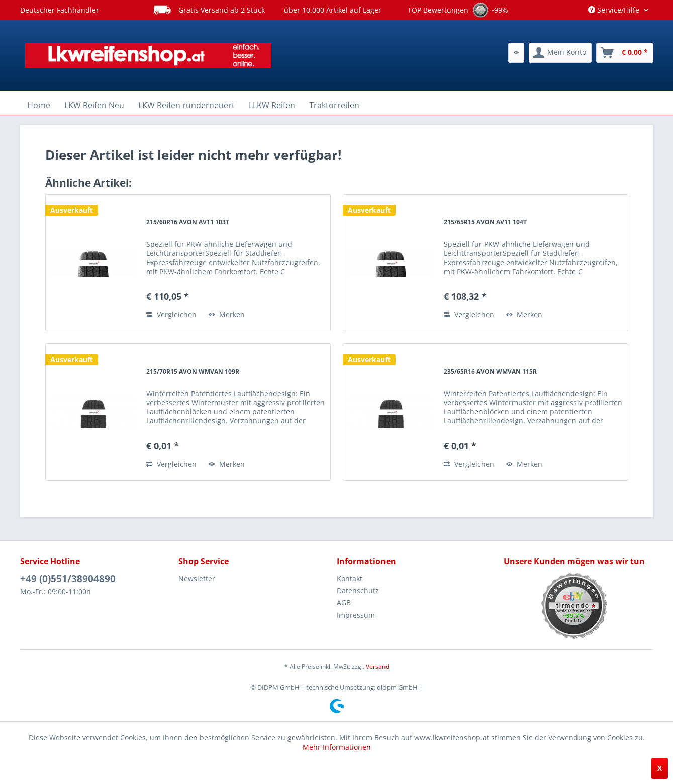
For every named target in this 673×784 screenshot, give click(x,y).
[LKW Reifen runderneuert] (186, 105)
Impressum (356, 615)
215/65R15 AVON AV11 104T (485, 222)
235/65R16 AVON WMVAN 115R (490, 371)
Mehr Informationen (337, 747)
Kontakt (350, 579)
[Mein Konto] (560, 53)
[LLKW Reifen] (272, 105)
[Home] (39, 105)
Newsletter (197, 579)
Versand (377, 667)
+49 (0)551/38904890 (68, 579)
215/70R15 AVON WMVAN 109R (193, 371)
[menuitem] (516, 53)
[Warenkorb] (625, 53)
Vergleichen (171, 315)
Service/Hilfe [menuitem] (615, 10)
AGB (344, 603)
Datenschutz (358, 591)
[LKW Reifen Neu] (94, 105)
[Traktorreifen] (334, 105)
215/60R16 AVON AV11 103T (188, 222)
